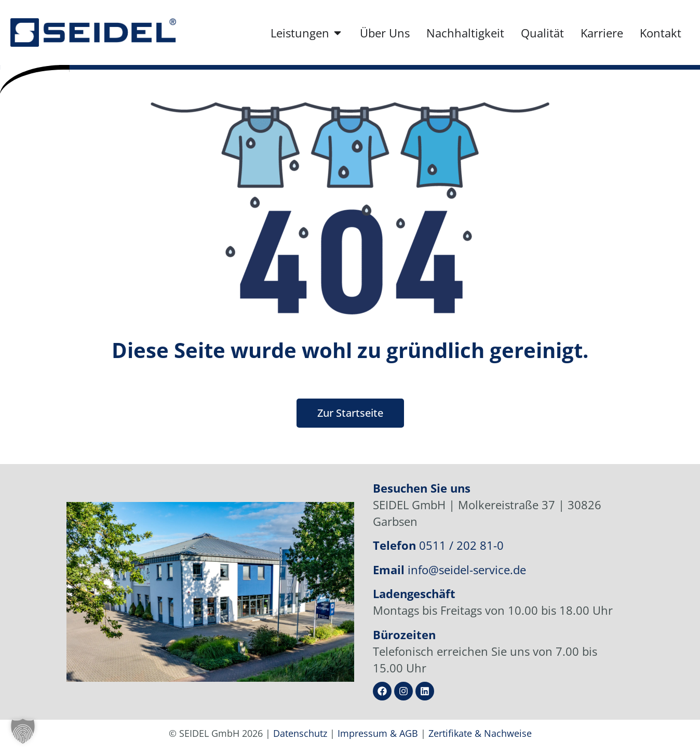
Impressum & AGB (378, 733)
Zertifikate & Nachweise (480, 733)
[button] (23, 731)
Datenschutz (300, 733)
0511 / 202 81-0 (461, 545)
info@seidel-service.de (467, 570)
